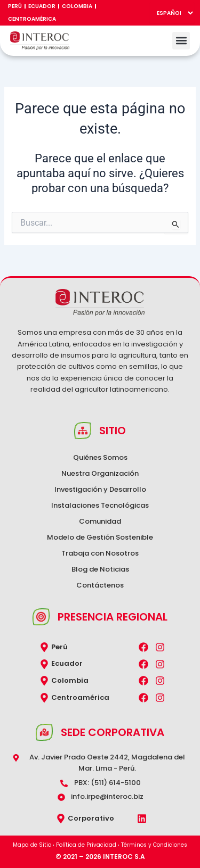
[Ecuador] (44, 664)
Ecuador (42, 6)
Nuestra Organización (100, 473)
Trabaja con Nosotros (100, 553)
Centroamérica (32, 19)
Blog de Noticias (100, 569)
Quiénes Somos (100, 457)
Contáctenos (100, 585)
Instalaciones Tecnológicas (100, 505)
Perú (15, 6)
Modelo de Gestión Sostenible (100, 537)
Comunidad (100, 521)
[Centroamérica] (44, 698)
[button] (181, 41)
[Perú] (44, 647)
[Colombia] (44, 681)
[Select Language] (172, 13)
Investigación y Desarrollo (100, 489)
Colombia (77, 6)
